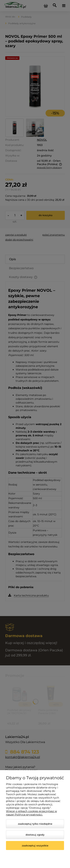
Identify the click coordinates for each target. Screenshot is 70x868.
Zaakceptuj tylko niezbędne (35, 824)
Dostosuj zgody (35, 835)
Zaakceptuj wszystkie (35, 845)
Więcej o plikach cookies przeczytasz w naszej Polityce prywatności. (31, 813)
